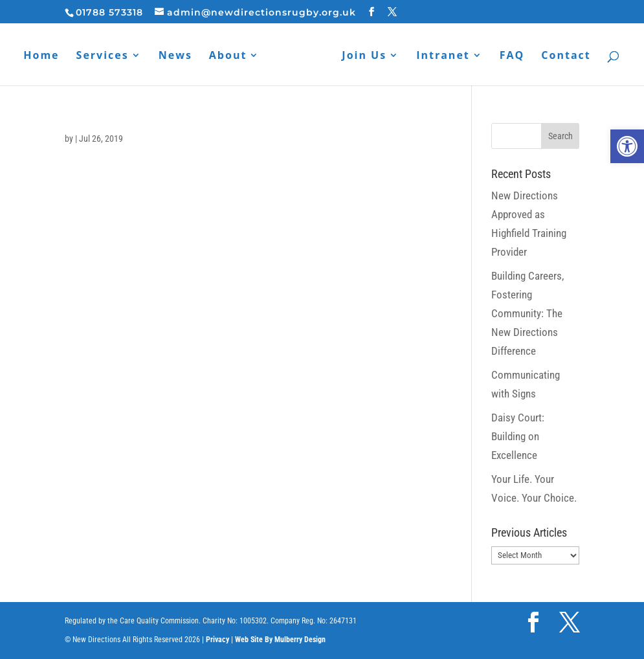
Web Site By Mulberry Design (280, 640)
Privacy (217, 640)
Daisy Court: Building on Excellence (518, 436)
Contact (566, 56)
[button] (627, 146)
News (175, 56)
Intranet (443, 56)
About (228, 56)
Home (41, 56)
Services (103, 56)
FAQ (512, 56)
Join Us (364, 56)
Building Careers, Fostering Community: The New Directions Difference (527, 313)
